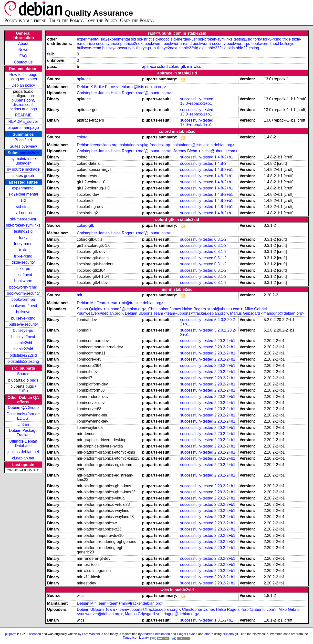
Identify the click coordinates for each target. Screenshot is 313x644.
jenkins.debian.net (23, 452)
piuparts (10, 634)
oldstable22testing (23, 361)
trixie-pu (23, 269)
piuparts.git (230, 634)
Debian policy (23, 85)
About (23, 44)
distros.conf (23, 105)
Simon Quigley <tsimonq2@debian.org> (112, 309)
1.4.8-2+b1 (224, 157)
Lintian (23, 424)
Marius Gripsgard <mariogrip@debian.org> (267, 313)
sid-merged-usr (23, 219)
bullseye (23, 312)
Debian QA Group (23, 408)
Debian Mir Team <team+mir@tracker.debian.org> (120, 303)
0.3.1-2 (220, 239)
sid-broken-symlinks (23, 225)
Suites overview (23, 146)
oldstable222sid (23, 355)
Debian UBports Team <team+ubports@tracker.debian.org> (177, 313)
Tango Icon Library (136, 638)
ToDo (23, 391)
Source (23, 374)
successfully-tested (197, 99)
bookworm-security (23, 293)
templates (28, 79)
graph (29, 176)
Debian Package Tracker (23, 433)
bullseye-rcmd (23, 318)
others (209, 634)
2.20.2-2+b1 (225, 341)
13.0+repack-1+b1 (196, 103)
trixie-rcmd (23, 256)
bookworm (23, 281)
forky (23, 238)
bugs (34, 380)
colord (162, 67)
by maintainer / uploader (23, 161)
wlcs (197, 67)
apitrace (149, 67)
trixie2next (23, 275)
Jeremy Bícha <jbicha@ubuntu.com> (205, 151)
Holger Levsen (187, 634)
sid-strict (23, 207)
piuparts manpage (23, 128)
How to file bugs (23, 75)
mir (190, 67)
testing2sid (23, 231)
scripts (15, 109)
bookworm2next (23, 306)
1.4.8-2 (220, 163)
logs (33, 109)
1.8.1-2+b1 (224, 620)
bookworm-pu (23, 299)
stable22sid (23, 349)
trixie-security (23, 262)
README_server (23, 121)
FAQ (23, 56)
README (23, 115)
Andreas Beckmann (156, 634)
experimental (23, 188)
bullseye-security (23, 324)
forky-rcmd (23, 244)
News (23, 50)
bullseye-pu (23, 330)
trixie (23, 250)
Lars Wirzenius (93, 634)
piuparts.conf (23, 100)
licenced (35, 634)
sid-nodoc (23, 213)
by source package (23, 169)
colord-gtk (177, 67)
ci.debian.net (23, 458)
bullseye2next (23, 337)
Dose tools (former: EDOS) (23, 416)
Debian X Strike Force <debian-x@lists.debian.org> (121, 87)
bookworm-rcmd (23, 287)
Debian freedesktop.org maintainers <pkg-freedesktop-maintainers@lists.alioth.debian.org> (156, 145)
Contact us (23, 62)
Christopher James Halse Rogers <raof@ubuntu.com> (124, 93)
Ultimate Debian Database (23, 443)
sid (23, 200)
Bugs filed (23, 140)
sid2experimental (23, 194)
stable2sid (29, 153)
